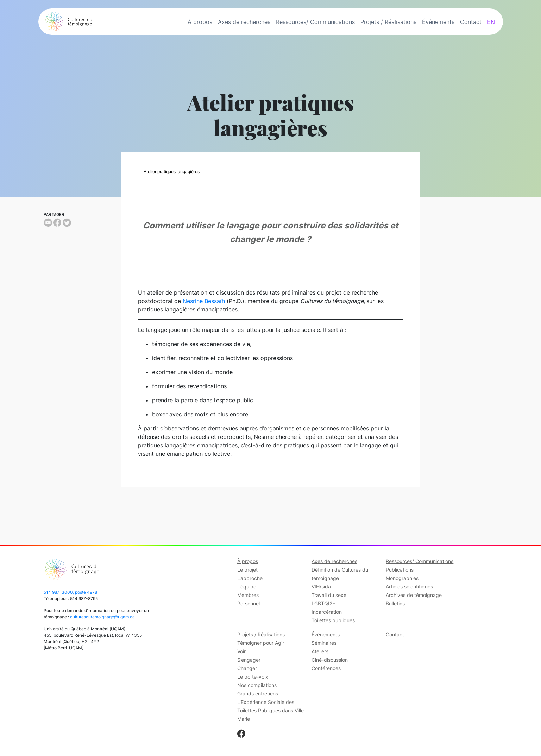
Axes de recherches (244, 22)
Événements (438, 22)
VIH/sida (321, 587)
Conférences (326, 668)
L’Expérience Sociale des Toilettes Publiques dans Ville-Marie (272, 710)
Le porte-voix (253, 677)
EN (491, 22)
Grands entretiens (258, 694)
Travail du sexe (329, 595)
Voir (241, 651)
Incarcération (327, 612)
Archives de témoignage (414, 595)
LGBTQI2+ (323, 603)
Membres (248, 595)
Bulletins (395, 603)
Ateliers (320, 651)
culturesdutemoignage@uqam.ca (102, 617)
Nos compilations (257, 685)
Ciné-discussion (330, 660)
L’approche (250, 578)
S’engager (249, 660)
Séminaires (324, 643)
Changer (247, 668)
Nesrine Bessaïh (204, 301)
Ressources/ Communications (315, 22)
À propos (200, 22)
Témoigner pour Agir (261, 643)
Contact (471, 22)
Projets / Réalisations (388, 22)
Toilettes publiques (333, 620)
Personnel (249, 603)
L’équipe (247, 587)
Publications (400, 570)
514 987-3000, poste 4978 (70, 592)
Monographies (402, 578)
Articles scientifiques (409, 587)
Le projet (247, 570)
